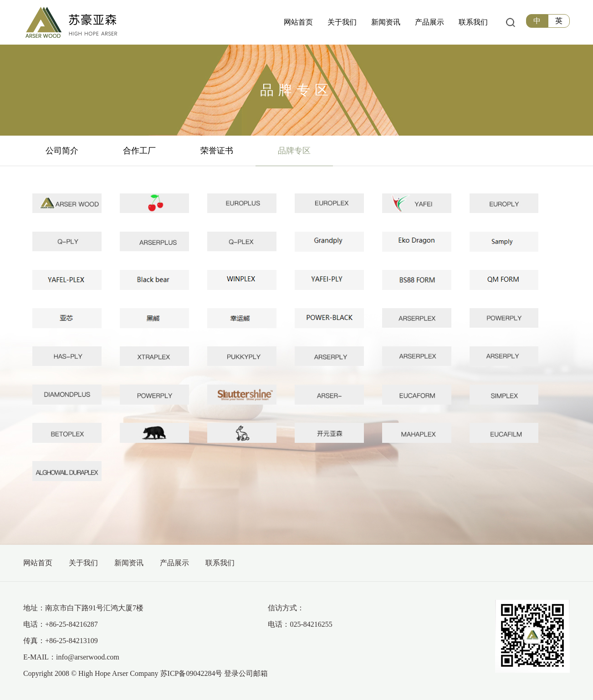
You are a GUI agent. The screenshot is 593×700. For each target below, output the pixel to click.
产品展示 (174, 563)
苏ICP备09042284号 (192, 673)
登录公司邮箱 (246, 673)
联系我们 (220, 563)
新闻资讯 (129, 563)
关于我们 (83, 563)
